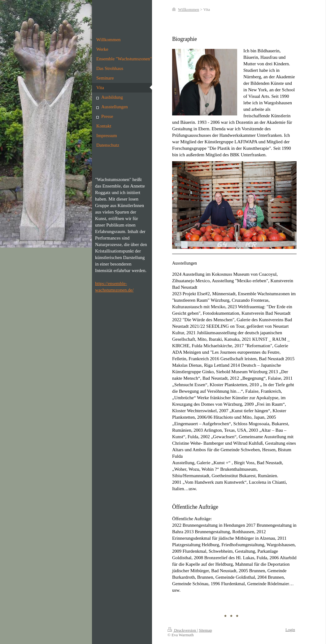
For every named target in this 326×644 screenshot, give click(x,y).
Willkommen (189, 9)
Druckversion (182, 630)
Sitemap (205, 630)
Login (290, 630)
